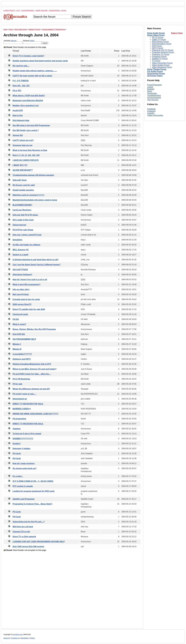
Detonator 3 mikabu (21, 449)
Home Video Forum (156, 35)
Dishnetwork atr (20, 399)
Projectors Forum (159, 57)
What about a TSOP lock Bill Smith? (29, 96)
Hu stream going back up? (24, 468)
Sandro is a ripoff (20, 255)
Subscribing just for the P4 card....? (29, 522)
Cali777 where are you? (23, 140)
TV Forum (156, 61)
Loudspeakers (28, 10)
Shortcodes (152, 93)
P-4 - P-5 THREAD (21, 81)
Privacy (32, 638)
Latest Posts (9, 10)
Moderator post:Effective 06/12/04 (28, 101)
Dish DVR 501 (19, 334)
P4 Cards (17, 517)
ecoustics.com (18, 634)
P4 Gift (16, 319)
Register (151, 89)
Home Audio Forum (156, 33)
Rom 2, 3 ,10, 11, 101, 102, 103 (26, 155)
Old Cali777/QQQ (20, 270)
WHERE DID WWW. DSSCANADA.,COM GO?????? (35, 414)
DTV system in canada (23, 486)
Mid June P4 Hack (21, 294)
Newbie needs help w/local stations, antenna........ (35, 71)
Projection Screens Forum (163, 52)
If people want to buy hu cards (26, 299)
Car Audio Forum (155, 71)
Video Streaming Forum (162, 67)
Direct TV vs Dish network (24, 537)
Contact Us (15, 638)
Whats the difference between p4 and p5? (31, 389)
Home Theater (42, 10)
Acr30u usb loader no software (26, 245)
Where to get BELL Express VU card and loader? (35, 369)
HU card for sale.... (21, 66)
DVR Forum (157, 46)
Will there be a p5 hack (23, 527)
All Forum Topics (155, 76)
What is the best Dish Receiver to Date (30, 150)
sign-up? (14, 41)
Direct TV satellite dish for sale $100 (29, 309)
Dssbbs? (17, 444)
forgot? (32, 41)
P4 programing (19, 419)
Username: (13, 42)
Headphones (55, 10)
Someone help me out (22, 145)
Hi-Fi (18, 10)
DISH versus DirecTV (22, 304)
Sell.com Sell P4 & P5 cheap (25, 215)
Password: (32, 42)
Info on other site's (21, 289)
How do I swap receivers (24, 463)
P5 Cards (17, 453)
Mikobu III (17, 349)
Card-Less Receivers (22, 210)
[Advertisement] (72, 592)
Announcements (154, 98)
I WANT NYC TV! (20, 165)
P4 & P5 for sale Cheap (23, 230)
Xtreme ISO (18, 135)
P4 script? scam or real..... (24, 394)
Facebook (151, 109)
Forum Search (82, 17)
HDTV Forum (158, 48)
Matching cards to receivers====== (28, 195)
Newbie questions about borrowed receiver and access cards (40, 61)
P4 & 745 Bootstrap (21, 379)
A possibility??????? (22, 354)
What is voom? (19, 324)
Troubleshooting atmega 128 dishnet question (33, 175)
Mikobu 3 (17, 344)
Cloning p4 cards (20, 314)
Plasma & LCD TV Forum (163, 50)
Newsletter (24, 638)
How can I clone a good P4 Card (27, 235)
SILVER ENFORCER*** (23, 170)
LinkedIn (151, 113)
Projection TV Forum (161, 54)
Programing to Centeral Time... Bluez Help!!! (32, 504)
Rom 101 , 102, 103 (21, 86)
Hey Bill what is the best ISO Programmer (31, 125)
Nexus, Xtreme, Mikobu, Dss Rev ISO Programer (34, 329)
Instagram (151, 111)
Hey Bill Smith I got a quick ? (26, 130)
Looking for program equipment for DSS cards (34, 491)
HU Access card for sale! (24, 185)
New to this (18, 115)
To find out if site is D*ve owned (27, 434)
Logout (150, 87)
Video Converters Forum (162, 63)
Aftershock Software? (22, 275)
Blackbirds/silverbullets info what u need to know (35, 200)
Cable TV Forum (159, 39)
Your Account (153, 100)
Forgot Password (154, 85)
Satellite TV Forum (160, 59)
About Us (7, 638)
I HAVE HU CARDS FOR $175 (26, 160)
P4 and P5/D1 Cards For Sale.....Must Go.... (32, 374)
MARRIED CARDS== (22, 409)
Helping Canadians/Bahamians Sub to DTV (32, 364)
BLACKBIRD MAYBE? (22, 205)
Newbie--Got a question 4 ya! (26, 106)
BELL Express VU (21, 250)
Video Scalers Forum (161, 65)
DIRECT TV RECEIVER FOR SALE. (28, 404)
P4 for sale (17, 384)
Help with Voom (20, 180)
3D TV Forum (158, 37)
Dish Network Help (21, 120)
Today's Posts (177, 33)
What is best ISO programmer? (27, 284)
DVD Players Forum (160, 42)
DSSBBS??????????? (23, 439)
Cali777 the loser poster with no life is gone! (32, 76)
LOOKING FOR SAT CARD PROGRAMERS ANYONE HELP (39, 542)
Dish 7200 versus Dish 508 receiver (28, 547)
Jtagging (17, 429)
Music (64, 10)
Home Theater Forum (157, 69)
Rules (150, 91)
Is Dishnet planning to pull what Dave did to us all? (36, 260)
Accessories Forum (156, 74)
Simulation (17, 240)
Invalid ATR (18, 110)
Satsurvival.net (19, 225)
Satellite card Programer (24, 499)
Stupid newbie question (23, 190)
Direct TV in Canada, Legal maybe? (28, 56)
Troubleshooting (154, 95)
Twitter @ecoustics (155, 115)
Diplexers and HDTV (22, 359)
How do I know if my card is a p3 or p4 (30, 280)
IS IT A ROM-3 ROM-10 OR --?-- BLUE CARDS (33, 481)
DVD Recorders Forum (162, 44)
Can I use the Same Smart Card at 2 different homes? (37, 265)
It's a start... (18, 476)
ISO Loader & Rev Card (23, 220)
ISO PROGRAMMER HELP (24, 339)
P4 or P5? (17, 91)
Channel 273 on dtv (21, 532)
